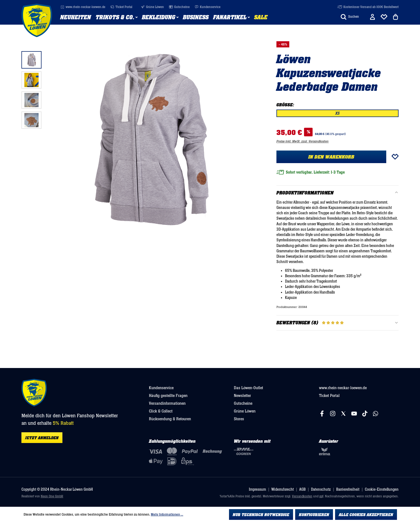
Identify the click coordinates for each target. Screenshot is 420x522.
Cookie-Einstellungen (382, 489)
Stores (239, 419)
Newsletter (242, 396)
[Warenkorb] (395, 17)
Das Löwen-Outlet (248, 388)
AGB (302, 489)
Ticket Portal (121, 7)
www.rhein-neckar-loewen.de (83, 7)
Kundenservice (208, 7)
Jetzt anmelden (42, 438)
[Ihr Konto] (372, 17)
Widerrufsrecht (283, 489)
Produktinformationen (305, 193)
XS (337, 113)
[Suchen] (350, 17)
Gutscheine (179, 7)
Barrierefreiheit (348, 489)
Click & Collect (161, 411)
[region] (138, 140)
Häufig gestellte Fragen (168, 396)
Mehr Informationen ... (167, 515)
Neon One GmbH (52, 496)
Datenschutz (321, 489)
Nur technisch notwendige (261, 515)
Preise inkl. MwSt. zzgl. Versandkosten (303, 142)
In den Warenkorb (331, 157)
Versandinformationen (167, 403)
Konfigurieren (314, 515)
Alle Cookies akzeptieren (366, 515)
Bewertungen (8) (337, 323)
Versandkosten (302, 496)
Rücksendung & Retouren (170, 419)
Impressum (257, 489)
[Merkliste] (384, 17)
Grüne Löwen (152, 7)
